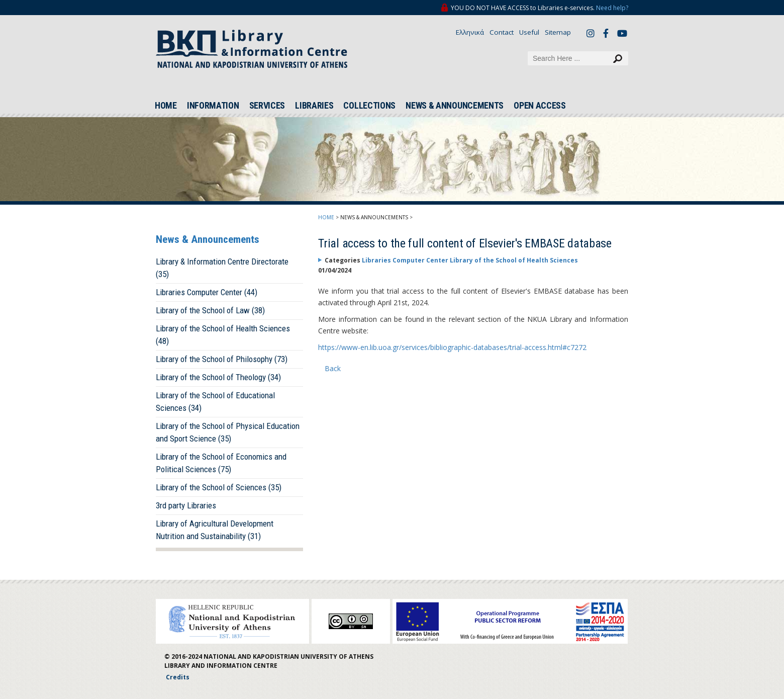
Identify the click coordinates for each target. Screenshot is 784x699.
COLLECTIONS (369, 106)
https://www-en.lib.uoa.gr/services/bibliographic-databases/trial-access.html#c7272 (452, 347)
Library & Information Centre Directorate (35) (222, 268)
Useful (529, 32)
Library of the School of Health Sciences (514, 260)
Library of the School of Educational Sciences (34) (215, 402)
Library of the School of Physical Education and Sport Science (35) (228, 432)
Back (333, 368)
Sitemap (558, 32)
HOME (166, 106)
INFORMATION (213, 106)
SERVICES (267, 106)
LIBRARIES (314, 106)
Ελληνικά (470, 32)
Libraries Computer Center (406, 260)
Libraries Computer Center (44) (207, 292)
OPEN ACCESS (540, 106)
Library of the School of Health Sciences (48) (223, 335)
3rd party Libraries (186, 505)
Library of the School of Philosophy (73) (222, 359)
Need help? (612, 8)
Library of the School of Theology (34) (218, 377)
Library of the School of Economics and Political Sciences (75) (221, 463)
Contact (502, 32)
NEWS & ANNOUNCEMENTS (455, 106)
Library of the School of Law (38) (210, 310)
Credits (178, 677)
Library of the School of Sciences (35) (219, 487)
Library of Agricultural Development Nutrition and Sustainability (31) (215, 530)
